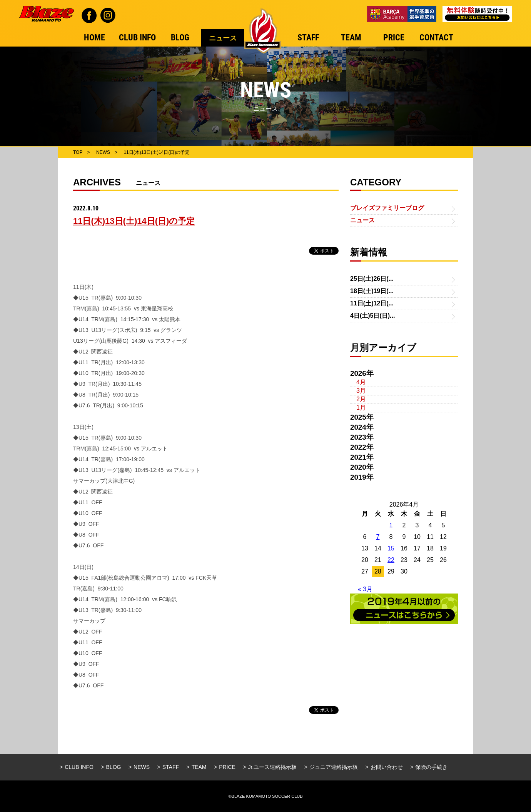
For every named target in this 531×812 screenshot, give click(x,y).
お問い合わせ (387, 767)
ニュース (362, 220)
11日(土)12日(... (372, 303)
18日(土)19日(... (372, 291)
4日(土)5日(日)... (372, 316)
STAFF (171, 767)
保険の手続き (431, 767)
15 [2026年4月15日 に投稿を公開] (391, 548)
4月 (361, 382)
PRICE (227, 767)
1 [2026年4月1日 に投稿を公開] (391, 525)
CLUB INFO (79, 767)
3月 (361, 391)
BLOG (114, 767)
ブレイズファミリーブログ (387, 208)
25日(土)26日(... (372, 279)
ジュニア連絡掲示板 (334, 767)
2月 (361, 399)
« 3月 (365, 589)
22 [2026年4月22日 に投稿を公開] (391, 560)
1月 (361, 408)
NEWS (142, 767)
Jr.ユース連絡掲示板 (273, 767)
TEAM (199, 767)
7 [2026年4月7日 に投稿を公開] (378, 537)
